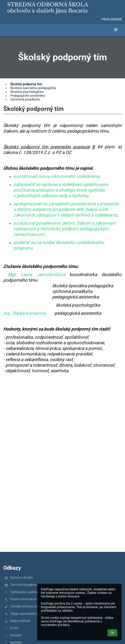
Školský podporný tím (26, 84)
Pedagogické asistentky (27, 96)
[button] (94, 19)
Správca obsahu (22, 577)
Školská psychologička (27, 92)
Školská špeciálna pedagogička (33, 88)
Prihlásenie (112, 19)
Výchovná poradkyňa (25, 99)
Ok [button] (112, 633)
